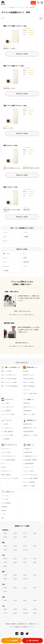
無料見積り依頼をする (22, 343)
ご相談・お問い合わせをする (22, 311)
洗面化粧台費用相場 (28, 432)
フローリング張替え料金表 (30, 394)
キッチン (5, 258)
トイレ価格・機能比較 (7, 432)
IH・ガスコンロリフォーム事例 (9, 478)
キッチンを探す (5, 403)
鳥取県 (5, 588)
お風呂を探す (27, 403)
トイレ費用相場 (5, 439)
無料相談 (33, 4)
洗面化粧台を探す (28, 424)
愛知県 (5, 566)
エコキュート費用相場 (29, 482)
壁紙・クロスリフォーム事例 (9, 382)
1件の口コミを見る (22, 54)
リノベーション (5, 496)
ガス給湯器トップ (28, 449)
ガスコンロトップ (6, 449)
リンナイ (26, 232)
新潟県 (5, 559)
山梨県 (5, 562)
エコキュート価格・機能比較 (31, 478)
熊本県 (35, 609)
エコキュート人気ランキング (31, 475)
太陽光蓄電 (4, 507)
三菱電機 (26, 237)
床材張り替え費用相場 (29, 386)
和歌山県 (25, 579)
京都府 (25, 575)
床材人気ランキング (28, 375)
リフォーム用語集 (14, 627)
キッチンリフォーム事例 (8, 414)
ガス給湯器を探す (28, 452)
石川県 (25, 559)
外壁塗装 (4, 511)
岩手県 (25, 533)
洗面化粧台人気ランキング (30, 428)
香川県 (15, 600)
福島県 (25, 537)
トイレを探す (5, 424)
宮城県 (35, 533)
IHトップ (4, 464)
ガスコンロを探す (6, 452)
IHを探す (4, 467)
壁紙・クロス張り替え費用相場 (9, 386)
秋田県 (5, 537)
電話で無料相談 (32, 641)
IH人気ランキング (6, 471)
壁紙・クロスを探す (7, 371)
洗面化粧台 (26, 262)
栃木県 (15, 546)
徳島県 (5, 600)
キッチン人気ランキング (8, 407)
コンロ (25, 266)
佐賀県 (15, 609)
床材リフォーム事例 (28, 382)
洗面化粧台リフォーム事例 (30, 435)
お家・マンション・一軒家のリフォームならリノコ (22, 638)
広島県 (35, 588)
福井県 (35, 559)
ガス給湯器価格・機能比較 (30, 460)
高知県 (35, 600)
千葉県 (5, 550)
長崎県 (25, 609)
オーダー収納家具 (6, 503)
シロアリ (4, 514)
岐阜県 (25, 562)
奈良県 (15, 579)
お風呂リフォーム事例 (29, 414)
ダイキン (5, 241)
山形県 (15, 537)
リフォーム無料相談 (11, 641)
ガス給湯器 (6, 271)
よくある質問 (23, 627)
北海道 (5, 533)
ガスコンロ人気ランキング (8, 456)
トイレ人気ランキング (7, 428)
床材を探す (26, 371)
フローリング (27, 390)
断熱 (2, 518)
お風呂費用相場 (27, 411)
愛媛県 (25, 600)
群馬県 (25, 546)
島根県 (15, 588)
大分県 (5, 613)
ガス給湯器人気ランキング (30, 456)
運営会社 (8, 624)
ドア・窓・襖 (5, 499)
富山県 (15, 559)
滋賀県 (15, 575)
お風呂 (25, 258)
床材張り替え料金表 (28, 379)
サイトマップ (31, 627)
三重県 (5, 575)
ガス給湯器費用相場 (28, 464)
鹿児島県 (25, 613)
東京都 (15, 550)
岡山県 (25, 588)
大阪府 (35, 575)
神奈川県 (25, 550)
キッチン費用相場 (6, 411)
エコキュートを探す (28, 471)
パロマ (5, 237)
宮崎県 (15, 613)
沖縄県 (35, 613)
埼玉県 (35, 546)
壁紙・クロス (6, 254)
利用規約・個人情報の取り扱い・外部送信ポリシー (24, 624)
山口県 (5, 591)
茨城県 (5, 546)
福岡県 (5, 609)
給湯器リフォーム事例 (29, 486)
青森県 (15, 533)
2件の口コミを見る (22, 175)
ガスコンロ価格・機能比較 (8, 460)
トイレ (5, 262)
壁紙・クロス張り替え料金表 (9, 379)
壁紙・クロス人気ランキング (9, 375)
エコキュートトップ (28, 467)
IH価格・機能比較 (6, 475)
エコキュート (6, 266)
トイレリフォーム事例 (7, 435)
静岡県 (35, 562)
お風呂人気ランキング (29, 407)
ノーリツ (5, 232)
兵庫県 (5, 579)
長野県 (15, 562)
